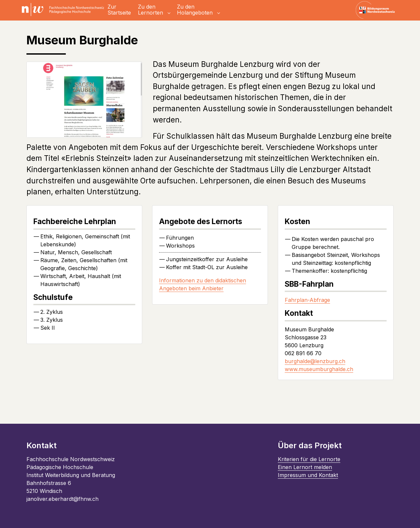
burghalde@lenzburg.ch (315, 361)
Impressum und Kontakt (308, 475)
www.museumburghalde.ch (319, 369)
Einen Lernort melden (305, 467)
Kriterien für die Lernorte (309, 459)
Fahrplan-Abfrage (307, 300)
